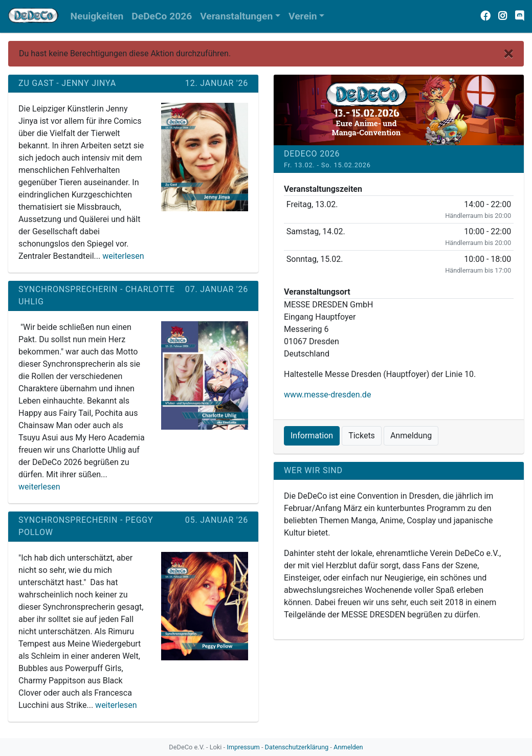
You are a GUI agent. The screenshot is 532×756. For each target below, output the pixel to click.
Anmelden (348, 747)
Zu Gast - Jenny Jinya (67, 83)
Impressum (243, 747)
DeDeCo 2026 (312, 154)
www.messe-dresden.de (327, 395)
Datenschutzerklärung (297, 747)
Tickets (362, 436)
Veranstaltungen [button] (236, 16)
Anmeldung (411, 436)
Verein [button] (303, 16)
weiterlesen (123, 256)
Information (312, 436)
